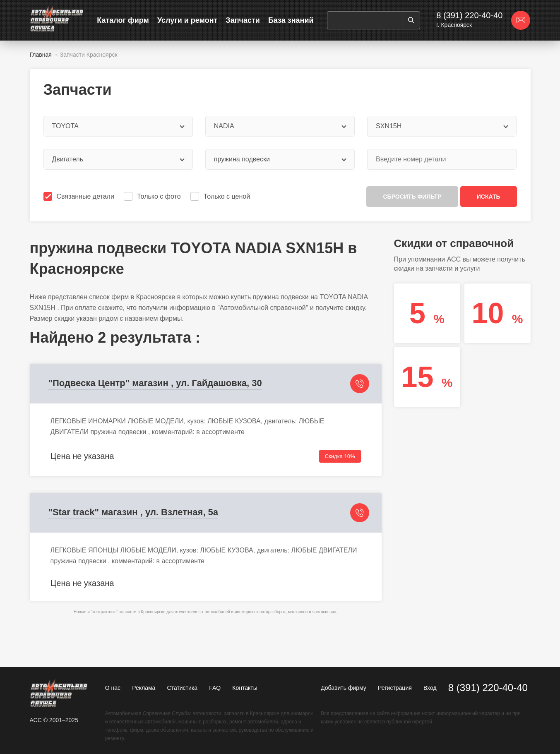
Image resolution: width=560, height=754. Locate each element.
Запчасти (243, 20)
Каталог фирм (123, 20)
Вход (430, 688)
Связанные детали (80, 196)
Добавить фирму (344, 688)
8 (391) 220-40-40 (469, 15)
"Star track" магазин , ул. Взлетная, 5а (133, 512)
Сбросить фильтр (412, 197)
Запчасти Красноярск (89, 55)
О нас (113, 688)
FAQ (215, 688)
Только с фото (153, 196)
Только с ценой (221, 196)
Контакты (245, 688)
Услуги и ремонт (187, 20)
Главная (41, 55)
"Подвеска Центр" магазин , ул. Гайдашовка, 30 (155, 383)
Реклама (144, 688)
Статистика (183, 688)
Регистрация (395, 688)
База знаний (291, 20)
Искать (489, 197)
